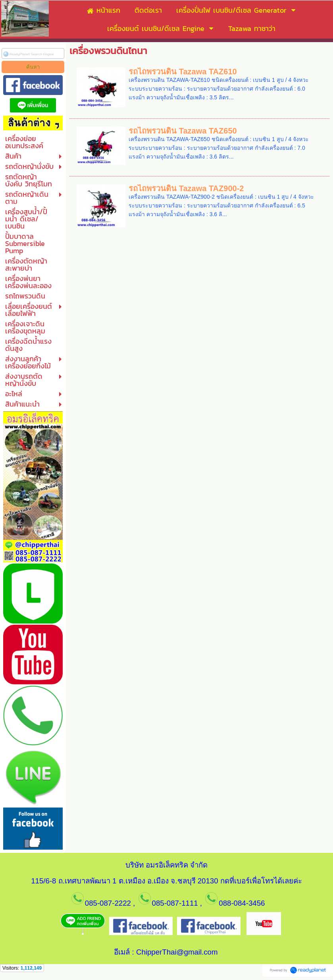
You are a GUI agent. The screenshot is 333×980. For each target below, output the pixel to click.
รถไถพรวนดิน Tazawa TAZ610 (183, 72)
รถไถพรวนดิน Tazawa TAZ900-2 (186, 188)
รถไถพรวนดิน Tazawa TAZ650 (183, 131)
